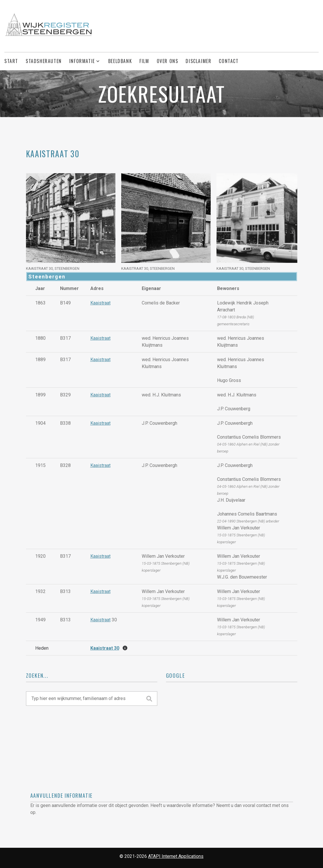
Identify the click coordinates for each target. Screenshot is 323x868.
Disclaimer (198, 61)
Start (11, 61)
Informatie (82, 61)
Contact (229, 61)
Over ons (168, 61)
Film (144, 61)
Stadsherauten (44, 61)
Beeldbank (120, 61)
